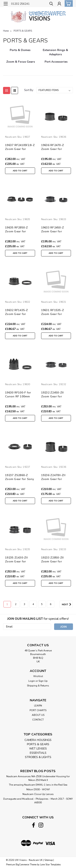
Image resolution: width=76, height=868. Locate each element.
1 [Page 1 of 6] (7, 604)
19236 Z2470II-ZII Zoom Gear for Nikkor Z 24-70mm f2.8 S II (54, 477)
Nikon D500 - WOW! (38, 789)
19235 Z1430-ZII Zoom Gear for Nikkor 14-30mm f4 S (20, 560)
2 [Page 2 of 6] (16, 604)
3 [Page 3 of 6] (24, 604)
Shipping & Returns (38, 686)
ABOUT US (38, 715)
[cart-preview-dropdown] (68, 3)
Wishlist (38, 676)
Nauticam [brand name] (11, 137)
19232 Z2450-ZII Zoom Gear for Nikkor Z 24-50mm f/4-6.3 (54, 395)
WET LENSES (38, 749)
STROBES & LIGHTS (38, 757)
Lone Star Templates (50, 865)
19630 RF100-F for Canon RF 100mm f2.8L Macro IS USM (19, 395)
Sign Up (43, 681)
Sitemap (49, 860)
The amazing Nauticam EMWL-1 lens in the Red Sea (38, 785)
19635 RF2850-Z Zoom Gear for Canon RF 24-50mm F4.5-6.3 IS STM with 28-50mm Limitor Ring (19, 230)
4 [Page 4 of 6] (33, 604)
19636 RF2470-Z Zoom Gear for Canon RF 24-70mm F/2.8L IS (55, 147)
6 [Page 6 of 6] (51, 604)
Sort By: (29, 90)
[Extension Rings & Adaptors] (56, 52)
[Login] (59, 4)
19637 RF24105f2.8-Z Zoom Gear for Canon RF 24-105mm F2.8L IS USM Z (20, 147)
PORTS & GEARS (23, 31)
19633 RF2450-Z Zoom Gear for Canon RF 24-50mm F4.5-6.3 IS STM (55, 230)
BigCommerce (22, 865)
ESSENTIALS (38, 753)
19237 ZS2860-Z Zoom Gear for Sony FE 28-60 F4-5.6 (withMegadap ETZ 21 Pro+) (20, 477)
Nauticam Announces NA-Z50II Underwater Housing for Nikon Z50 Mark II (38, 778)
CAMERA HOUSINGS (38, 740)
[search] (51, 4)
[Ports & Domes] (20, 52)
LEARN (38, 706)
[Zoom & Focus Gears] (21, 64)
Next (67, 604)
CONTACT (38, 720)
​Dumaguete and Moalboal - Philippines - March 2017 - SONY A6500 (38, 801)
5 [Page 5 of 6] (42, 604)
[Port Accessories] (56, 64)
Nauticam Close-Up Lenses (38, 794)
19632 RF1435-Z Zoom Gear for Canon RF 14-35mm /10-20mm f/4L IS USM (19, 312)
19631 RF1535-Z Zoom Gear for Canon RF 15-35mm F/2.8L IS (55, 312)
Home (6, 31)
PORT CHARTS (38, 710)
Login (32, 681)
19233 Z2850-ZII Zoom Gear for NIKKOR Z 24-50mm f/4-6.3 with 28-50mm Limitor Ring (56, 560)
